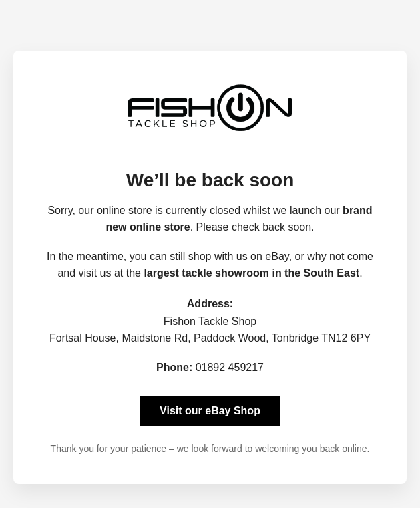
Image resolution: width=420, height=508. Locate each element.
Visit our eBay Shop (210, 411)
